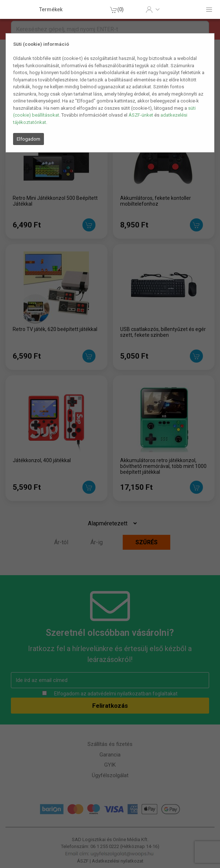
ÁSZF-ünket (141, 115)
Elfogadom (28, 139)
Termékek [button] (51, 9)
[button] (153, 9)
